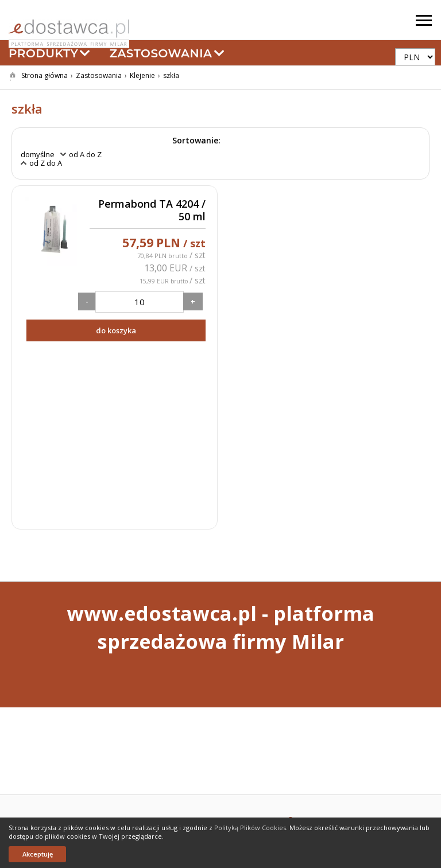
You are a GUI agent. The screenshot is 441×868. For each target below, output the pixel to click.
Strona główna (45, 75)
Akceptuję (38, 854)
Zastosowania (167, 53)
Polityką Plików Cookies (250, 828)
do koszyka (116, 330)
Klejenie (142, 75)
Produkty (50, 53)
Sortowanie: (196, 141)
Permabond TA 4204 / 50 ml (152, 210)
